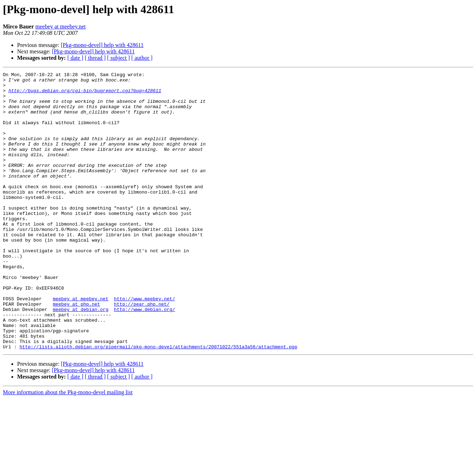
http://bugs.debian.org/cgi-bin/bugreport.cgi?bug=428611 (85, 95)
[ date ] (75, 58)
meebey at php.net (76, 351)
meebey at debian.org (80, 357)
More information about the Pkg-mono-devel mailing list (68, 448)
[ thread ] (95, 58)
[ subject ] (119, 58)
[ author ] (142, 58)
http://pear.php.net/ (142, 351)
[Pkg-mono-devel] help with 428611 (102, 45)
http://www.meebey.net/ (145, 344)
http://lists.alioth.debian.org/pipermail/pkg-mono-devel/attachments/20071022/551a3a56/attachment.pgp (158, 402)
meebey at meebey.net (61, 27)
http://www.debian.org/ (145, 357)
